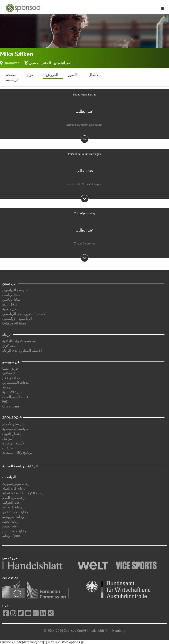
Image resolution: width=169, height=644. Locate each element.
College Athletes (14, 323)
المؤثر (46, 63)
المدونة (7, 387)
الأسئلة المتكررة (14, 443)
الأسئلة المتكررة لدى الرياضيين (24, 314)
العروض (52, 75)
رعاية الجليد (11, 521)
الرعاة (7, 334)
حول (30, 75)
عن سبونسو (11, 362)
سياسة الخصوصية (15, 429)
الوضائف (9, 373)
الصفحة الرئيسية (12, 77)
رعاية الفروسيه (13, 517)
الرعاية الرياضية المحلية (20, 466)
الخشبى (35, 63)
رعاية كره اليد (12, 507)
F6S (5, 401)
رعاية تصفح (10, 526)
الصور (72, 75)
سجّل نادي (10, 304)
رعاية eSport (11, 536)
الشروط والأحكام (14, 424)
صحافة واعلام (12, 378)
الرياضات (9, 477)
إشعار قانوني (11, 434)
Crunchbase (11, 406)
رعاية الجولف (12, 502)
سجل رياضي (11, 295)
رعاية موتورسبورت (16, 484)
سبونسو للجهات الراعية (19, 341)
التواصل (8, 438)
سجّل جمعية (11, 309)
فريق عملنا (10, 368)
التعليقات (9, 448)
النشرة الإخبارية (13, 392)
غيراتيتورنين (61, 63)
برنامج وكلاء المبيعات (17, 453)
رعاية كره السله (13, 488)
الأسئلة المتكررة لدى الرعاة (22, 350)
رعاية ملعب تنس (14, 531)
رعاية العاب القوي (15, 512)
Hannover (11, 63)
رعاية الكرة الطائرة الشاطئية (23, 493)
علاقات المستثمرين (16, 382)
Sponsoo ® (12, 417)
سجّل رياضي (11, 299)
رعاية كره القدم (13, 498)
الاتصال (94, 75)
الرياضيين (9, 283)
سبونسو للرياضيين (15, 290)
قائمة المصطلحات (15, 397)
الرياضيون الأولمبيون (17, 318)
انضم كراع (9, 346)
